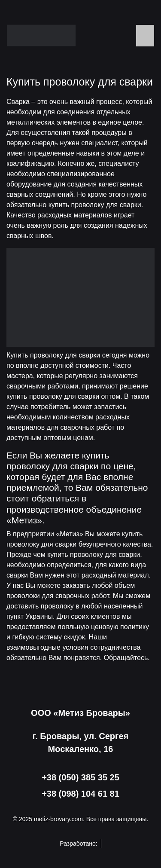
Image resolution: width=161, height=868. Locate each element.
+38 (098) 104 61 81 (80, 794)
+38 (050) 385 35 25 (80, 777)
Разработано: (80, 844)
